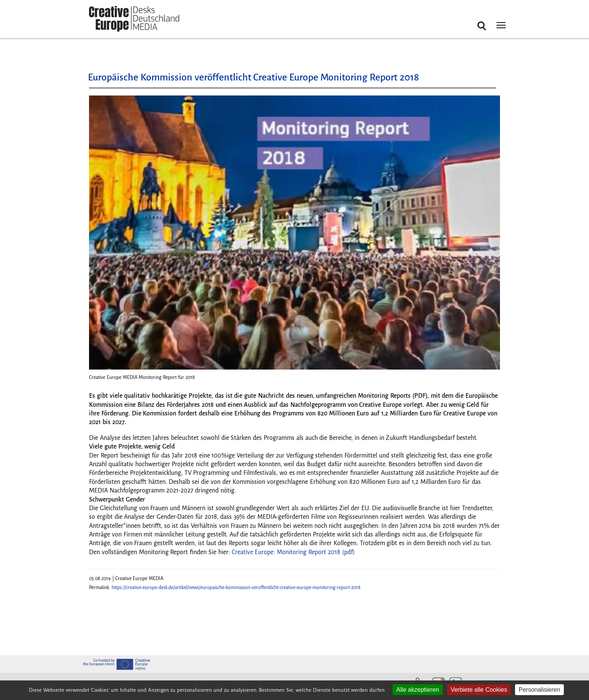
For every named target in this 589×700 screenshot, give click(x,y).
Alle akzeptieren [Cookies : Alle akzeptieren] (418, 690)
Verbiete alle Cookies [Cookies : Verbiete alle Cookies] (479, 690)
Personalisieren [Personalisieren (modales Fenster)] (539, 690)
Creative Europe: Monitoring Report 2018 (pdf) (293, 552)
